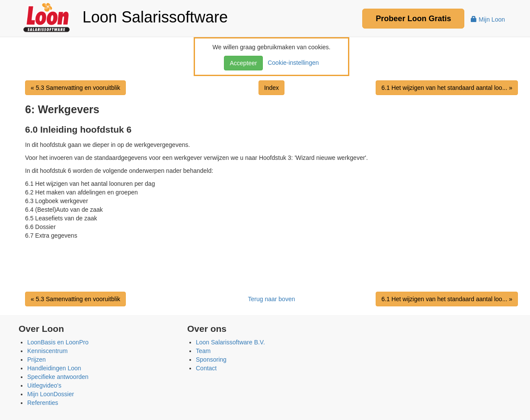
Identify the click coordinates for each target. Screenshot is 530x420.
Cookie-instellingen (291, 63)
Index (271, 88)
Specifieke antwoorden (58, 377)
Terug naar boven (272, 299)
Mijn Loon (488, 19)
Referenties (43, 403)
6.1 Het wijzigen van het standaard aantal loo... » (447, 88)
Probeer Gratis (413, 19)
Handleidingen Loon (54, 368)
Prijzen (37, 360)
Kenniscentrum (47, 351)
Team (203, 351)
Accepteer (243, 63)
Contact (206, 368)
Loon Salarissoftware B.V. (230, 342)
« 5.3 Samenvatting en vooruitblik (75, 88)
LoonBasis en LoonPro (58, 342)
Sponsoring (211, 360)
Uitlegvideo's (44, 385)
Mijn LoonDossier (51, 394)
